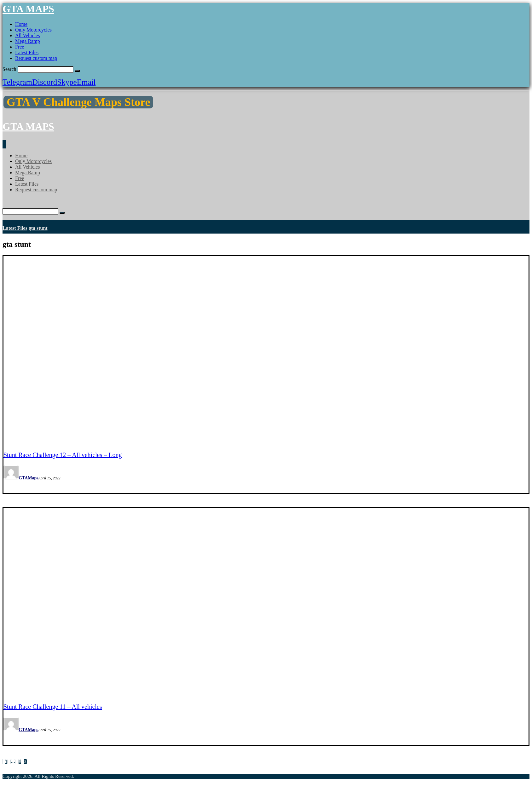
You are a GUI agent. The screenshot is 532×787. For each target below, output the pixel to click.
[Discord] (45, 82)
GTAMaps (29, 478)
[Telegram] (17, 82)
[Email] (86, 82)
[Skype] (67, 82)
